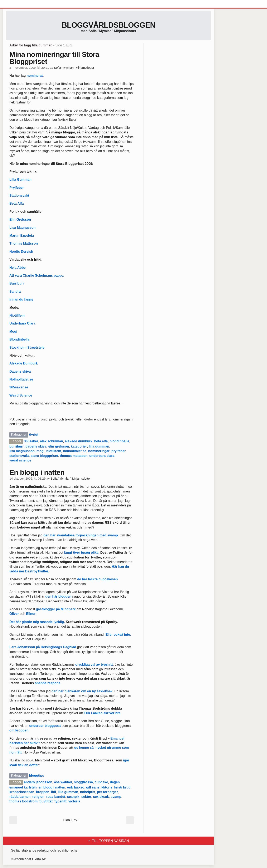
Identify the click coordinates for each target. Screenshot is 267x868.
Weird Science (21, 395)
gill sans (93, 787)
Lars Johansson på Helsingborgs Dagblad (43, 647)
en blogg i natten (52, 787)
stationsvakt (19, 456)
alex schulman (52, 441)
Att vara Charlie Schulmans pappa (37, 275)
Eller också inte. (118, 635)
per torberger (107, 792)
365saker (31, 441)
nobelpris (88, 792)
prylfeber (118, 451)
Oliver (14, 614)
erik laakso (76, 787)
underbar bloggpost (45, 726)
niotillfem (54, 451)
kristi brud (122, 787)
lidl (54, 792)
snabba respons (48, 683)
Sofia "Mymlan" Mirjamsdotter (74, 68)
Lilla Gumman (20, 180)
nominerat (35, 76)
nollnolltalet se (75, 451)
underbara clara (102, 456)
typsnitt (60, 801)
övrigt (34, 435)
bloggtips (37, 775)
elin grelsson (59, 446)
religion (38, 797)
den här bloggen (58, 596)
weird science (20, 460)
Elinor (31, 614)
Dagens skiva (20, 371)
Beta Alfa (17, 203)
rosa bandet (56, 797)
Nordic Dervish (21, 252)
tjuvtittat (46, 801)
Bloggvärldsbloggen (108, 25)
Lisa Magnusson (22, 228)
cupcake (101, 782)
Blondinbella (19, 339)
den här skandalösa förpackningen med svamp (81, 535)
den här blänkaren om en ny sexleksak (82, 691)
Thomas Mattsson (24, 243)
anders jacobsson (38, 782)
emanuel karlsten (23, 787)
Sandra (15, 292)
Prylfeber (17, 188)
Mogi (13, 331)
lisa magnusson (22, 451)
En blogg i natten (37, 472)
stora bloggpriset (44, 456)
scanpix (73, 797)
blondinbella (119, 441)
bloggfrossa (83, 782)
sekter (86, 797)
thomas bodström (23, 801)
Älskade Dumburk (24, 363)
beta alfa (101, 441)
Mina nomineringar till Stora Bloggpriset (54, 58)
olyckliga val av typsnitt (94, 665)
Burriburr (17, 283)
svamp (116, 797)
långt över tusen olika (81, 553)
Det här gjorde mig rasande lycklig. (38, 622)
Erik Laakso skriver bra (102, 713)
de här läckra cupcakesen (98, 579)
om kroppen (19, 730)
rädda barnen (20, 797)
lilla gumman (99, 446)
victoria (74, 801)
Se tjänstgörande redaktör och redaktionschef (45, 850)
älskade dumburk (79, 441)
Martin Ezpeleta (22, 236)
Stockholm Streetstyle (27, 348)
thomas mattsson (74, 456)
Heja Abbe (18, 268)
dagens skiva (36, 446)
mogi (40, 451)
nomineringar (99, 451)
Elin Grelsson (20, 219)
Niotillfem (17, 315)
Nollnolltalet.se (21, 379)
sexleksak (101, 797)
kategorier (79, 446)
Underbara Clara (22, 323)
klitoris (107, 787)
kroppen (43, 792)
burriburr (16, 446)
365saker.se (19, 387)
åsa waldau (63, 782)
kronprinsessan (22, 792)
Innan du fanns (21, 299)
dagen (115, 782)
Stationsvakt (19, 196)
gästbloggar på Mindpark (56, 609)
